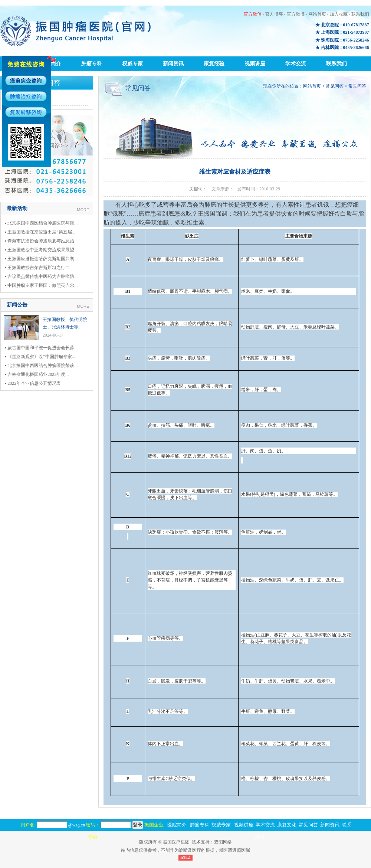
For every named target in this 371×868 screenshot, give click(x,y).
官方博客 (274, 14)
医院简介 (177, 825)
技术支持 (201, 842)
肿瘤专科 (92, 64)
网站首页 (317, 14)
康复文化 (287, 825)
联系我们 (360, 14)
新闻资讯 (173, 64)
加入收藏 (339, 14)
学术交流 (296, 64)
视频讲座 (255, 64)
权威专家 (132, 64)
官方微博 (296, 14)
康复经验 (214, 64)
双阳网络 (223, 842)
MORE (83, 210)
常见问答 (335, 86)
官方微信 (253, 14)
